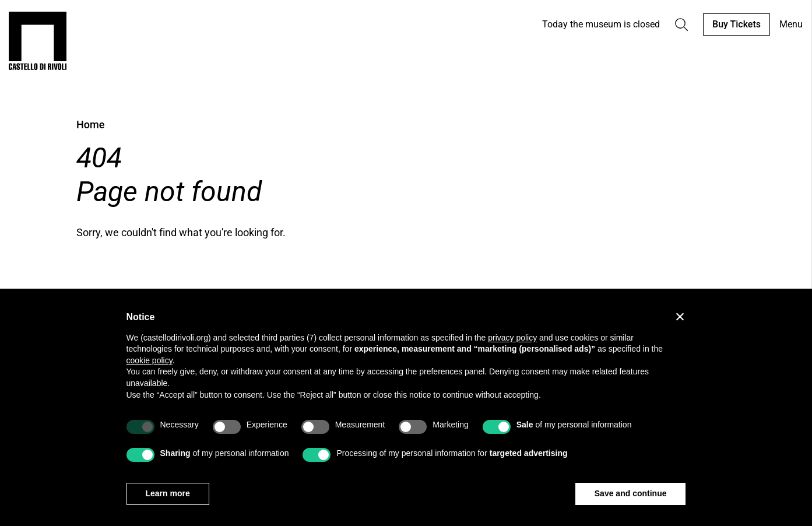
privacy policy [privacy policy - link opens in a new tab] (512, 338)
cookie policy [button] (150, 360)
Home (90, 125)
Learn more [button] (168, 493)
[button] (680, 317)
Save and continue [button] (631, 493)
